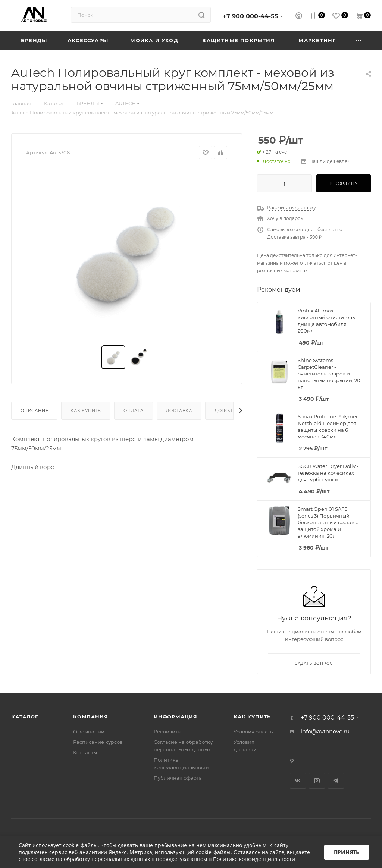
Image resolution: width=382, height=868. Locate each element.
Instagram (317, 781)
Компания (90, 717)
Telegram (336, 781)
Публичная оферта (178, 778)
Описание (34, 411)
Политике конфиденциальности (254, 859)
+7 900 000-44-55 (251, 16)
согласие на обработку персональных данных (91, 859)
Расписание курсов (98, 742)
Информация (176, 717)
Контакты (85, 752)
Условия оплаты (254, 732)
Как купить (86, 411)
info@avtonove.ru (325, 731)
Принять (347, 852)
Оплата (134, 411)
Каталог (25, 717)
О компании (89, 732)
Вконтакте (298, 781)
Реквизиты (167, 732)
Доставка (179, 411)
